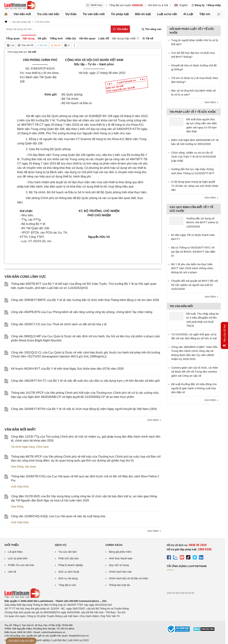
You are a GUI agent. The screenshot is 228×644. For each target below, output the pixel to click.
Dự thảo (71, 14)
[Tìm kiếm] (120, 29)
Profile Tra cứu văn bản (21, 565)
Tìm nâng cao (151, 29)
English (181, 5)
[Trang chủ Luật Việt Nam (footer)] (22, 597)
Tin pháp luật (120, 14)
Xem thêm (154, 420)
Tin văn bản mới (94, 14)
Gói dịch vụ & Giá (158, 5)
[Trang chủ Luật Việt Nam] (20, 5)
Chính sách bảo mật (120, 572)
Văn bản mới (22, 14)
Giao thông (17, 467)
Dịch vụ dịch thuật (69, 572)
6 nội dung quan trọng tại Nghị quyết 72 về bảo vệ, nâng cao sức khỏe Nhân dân (195, 186)
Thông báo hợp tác (119, 585)
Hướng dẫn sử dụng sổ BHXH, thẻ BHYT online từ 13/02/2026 (202, 222)
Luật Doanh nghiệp (39, 640)
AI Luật (188, 14)
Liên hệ (12, 572)
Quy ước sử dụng (119, 565)
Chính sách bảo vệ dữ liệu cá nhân (128, 578)
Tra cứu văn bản (48, 14)
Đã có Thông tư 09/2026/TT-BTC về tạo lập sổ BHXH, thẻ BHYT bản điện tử (193, 252)
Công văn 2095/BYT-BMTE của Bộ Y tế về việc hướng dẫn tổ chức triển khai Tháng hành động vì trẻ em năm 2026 (85, 300)
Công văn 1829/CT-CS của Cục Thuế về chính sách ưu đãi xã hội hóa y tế (59, 324)
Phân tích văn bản (69, 558)
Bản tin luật (143, 14)
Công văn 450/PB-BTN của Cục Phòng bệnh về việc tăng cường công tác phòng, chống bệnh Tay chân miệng (82, 312)
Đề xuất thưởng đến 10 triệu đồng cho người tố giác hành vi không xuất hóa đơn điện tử (194, 388)
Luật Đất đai (59, 640)
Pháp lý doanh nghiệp (71, 565)
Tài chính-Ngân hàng (23, 447)
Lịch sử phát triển (18, 558)
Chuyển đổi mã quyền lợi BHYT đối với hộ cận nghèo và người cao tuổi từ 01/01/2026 (194, 285)
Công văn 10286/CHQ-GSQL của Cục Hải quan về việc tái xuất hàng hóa (58, 516)
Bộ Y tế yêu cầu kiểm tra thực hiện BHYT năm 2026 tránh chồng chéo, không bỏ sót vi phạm (192, 268)
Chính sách (42, 447)
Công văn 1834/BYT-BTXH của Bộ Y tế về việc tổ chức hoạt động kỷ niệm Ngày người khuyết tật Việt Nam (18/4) (84, 409)
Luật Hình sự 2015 (78, 640)
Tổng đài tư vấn (67, 585)
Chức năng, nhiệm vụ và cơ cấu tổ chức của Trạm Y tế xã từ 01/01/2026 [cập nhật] (194, 157)
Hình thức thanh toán (121, 558)
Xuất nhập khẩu (20, 487)
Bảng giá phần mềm (120, 552)
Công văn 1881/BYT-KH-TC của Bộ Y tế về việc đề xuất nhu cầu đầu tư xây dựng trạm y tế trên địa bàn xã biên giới (85, 381)
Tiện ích (205, 14)
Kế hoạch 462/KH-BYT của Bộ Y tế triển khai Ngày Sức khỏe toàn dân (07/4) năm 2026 (67, 369)
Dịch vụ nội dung (68, 578)
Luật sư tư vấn (167, 14)
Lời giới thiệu (15, 552)
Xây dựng (30, 467)
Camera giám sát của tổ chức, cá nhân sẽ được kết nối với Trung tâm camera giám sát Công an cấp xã (195, 372)
